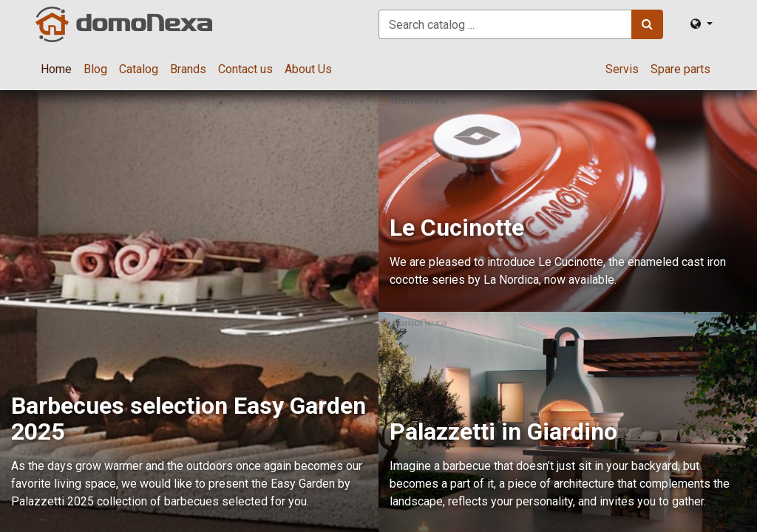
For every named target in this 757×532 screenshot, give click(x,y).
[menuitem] (56, 69)
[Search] (647, 24)
